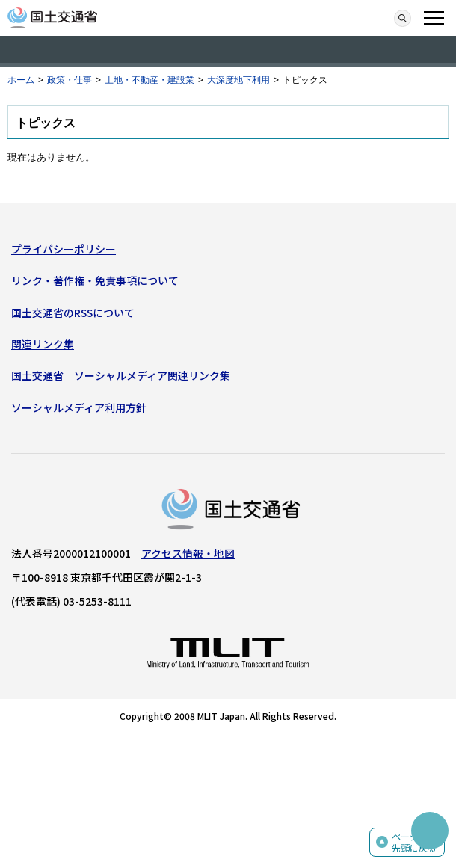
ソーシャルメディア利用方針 (79, 407)
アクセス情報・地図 (188, 553)
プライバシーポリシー (64, 249)
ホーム (21, 80)
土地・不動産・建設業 (150, 80)
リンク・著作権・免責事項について (95, 280)
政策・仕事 (70, 80)
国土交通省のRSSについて (73, 313)
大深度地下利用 (238, 80)
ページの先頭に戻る (414, 842)
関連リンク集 (43, 344)
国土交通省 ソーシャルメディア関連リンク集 (121, 375)
